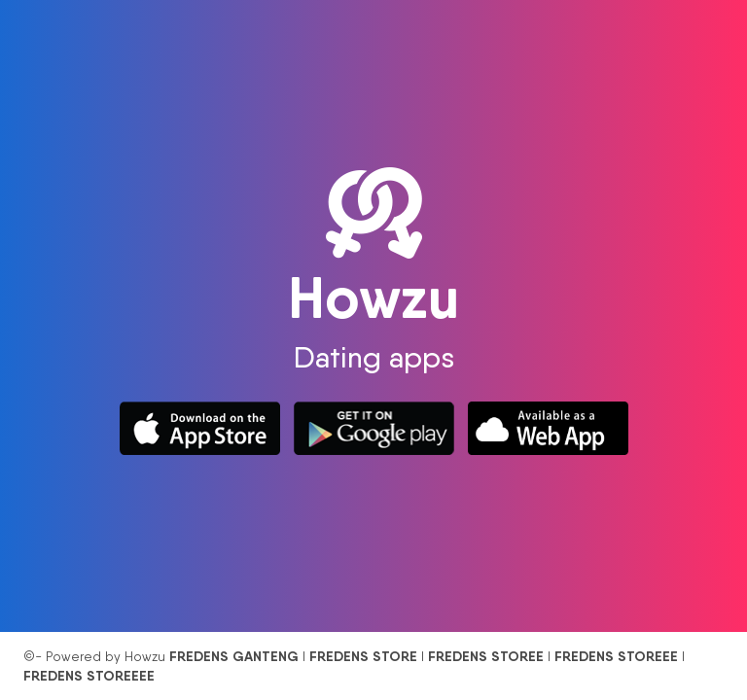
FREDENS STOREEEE (89, 676)
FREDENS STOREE (486, 656)
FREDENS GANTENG (234, 656)
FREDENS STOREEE (616, 656)
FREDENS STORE (363, 656)
